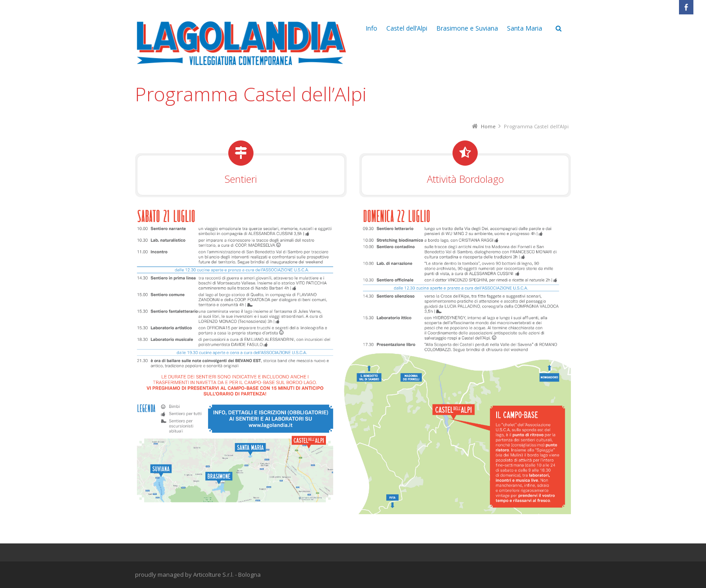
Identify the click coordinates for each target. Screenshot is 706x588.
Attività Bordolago (465, 179)
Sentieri (241, 179)
